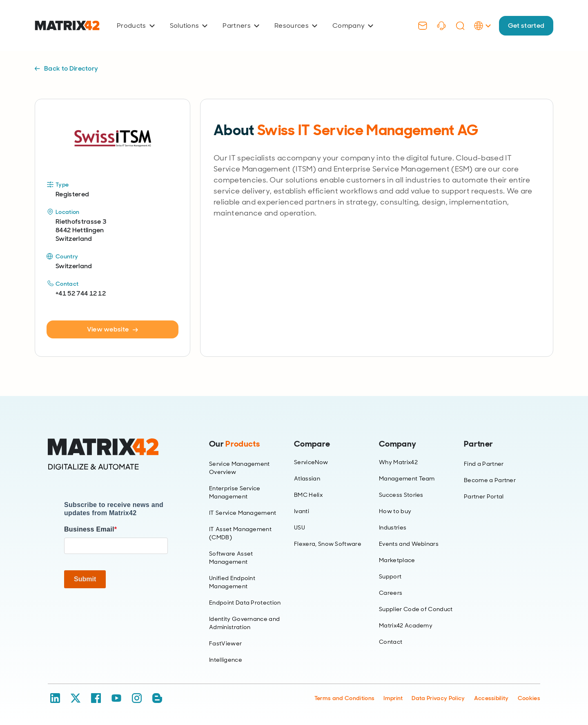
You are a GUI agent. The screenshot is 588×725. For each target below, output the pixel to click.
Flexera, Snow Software (328, 544)
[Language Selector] (482, 34)
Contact (391, 642)
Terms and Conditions (344, 698)
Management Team (407, 478)
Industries (393, 527)
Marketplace (397, 560)
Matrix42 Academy (406, 625)
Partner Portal (484, 496)
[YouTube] (116, 698)
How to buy (395, 511)
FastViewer (225, 643)
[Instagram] (137, 698)
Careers (391, 593)
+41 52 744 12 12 (81, 293)
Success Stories (401, 495)
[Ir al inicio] (67, 26)
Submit (85, 579)
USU (300, 527)
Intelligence (226, 660)
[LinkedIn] (55, 698)
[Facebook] (96, 698)
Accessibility (491, 698)
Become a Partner (490, 480)
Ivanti (302, 511)
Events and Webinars (409, 544)
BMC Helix (308, 495)
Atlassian (307, 478)
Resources (296, 26)
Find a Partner (484, 464)
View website (113, 329)
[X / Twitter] (76, 698)
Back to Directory (66, 68)
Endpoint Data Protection (245, 603)
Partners (241, 26)
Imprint (393, 698)
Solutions (189, 26)
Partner (478, 444)
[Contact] (422, 26)
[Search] (460, 26)
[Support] (441, 26)
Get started (526, 26)
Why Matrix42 (398, 462)
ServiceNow (311, 462)
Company (353, 26)
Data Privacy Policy (438, 698)
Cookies (529, 698)
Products (136, 26)
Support (390, 576)
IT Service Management (243, 513)
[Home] (116, 454)
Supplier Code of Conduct (416, 609)
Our (234, 444)
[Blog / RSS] (157, 698)
